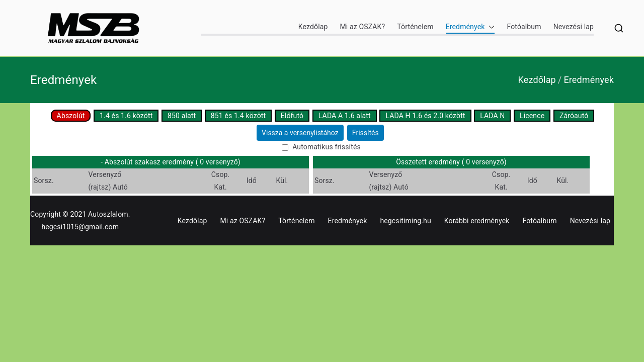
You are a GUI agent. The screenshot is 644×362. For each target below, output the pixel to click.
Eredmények (470, 27)
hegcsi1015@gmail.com (80, 227)
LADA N (492, 116)
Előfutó (292, 116)
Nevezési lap (574, 27)
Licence (532, 116)
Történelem (415, 27)
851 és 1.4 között (238, 116)
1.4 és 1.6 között (126, 116)
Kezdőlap (313, 27)
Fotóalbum (524, 27)
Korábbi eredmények (477, 221)
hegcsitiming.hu (405, 221)
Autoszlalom (108, 214)
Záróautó (574, 116)
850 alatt (182, 116)
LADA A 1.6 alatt (345, 116)
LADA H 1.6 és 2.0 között (425, 116)
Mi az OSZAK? (362, 27)
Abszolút (71, 116)
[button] (490, 27)
